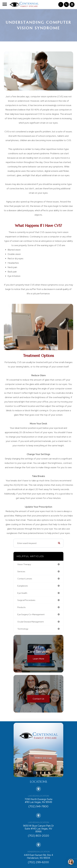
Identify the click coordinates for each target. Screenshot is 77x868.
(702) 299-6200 (38, 862)
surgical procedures (26, 600)
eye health (22, 593)
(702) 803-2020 (38, 836)
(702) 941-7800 (38, 806)
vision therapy (24, 564)
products (21, 607)
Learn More (38, 659)
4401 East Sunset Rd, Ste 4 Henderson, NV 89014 (38, 857)
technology (23, 629)
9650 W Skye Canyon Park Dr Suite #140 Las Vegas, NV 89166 (38, 829)
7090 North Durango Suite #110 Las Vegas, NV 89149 (38, 801)
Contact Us (38, 699)
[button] (61, 5)
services (21, 571)
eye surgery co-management (31, 614)
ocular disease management (31, 622)
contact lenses (25, 579)
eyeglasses (23, 586)
